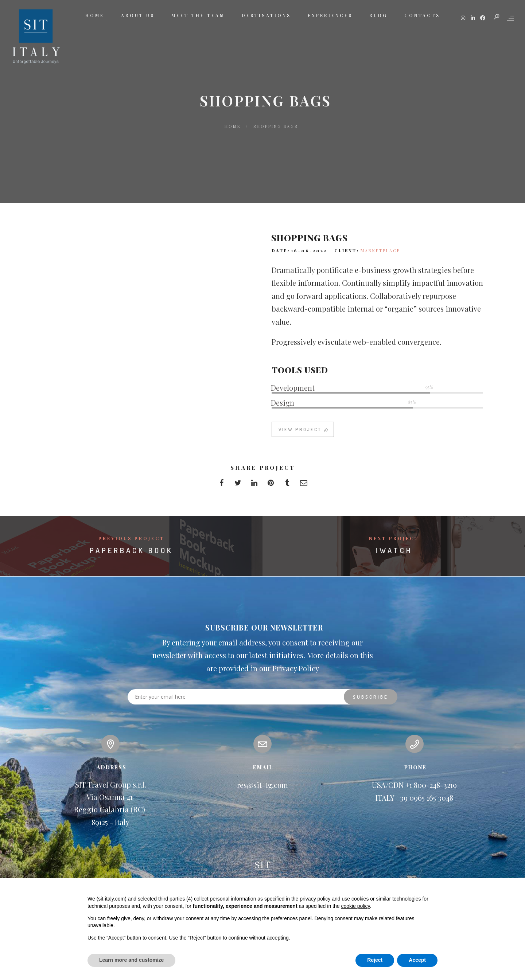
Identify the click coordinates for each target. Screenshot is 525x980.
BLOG (378, 15)
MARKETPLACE (380, 257)
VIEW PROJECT (304, 436)
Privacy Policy (296, 668)
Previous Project (131, 538)
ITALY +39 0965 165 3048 (414, 798)
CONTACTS (422, 15)
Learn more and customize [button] (131, 960)
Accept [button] (417, 960)
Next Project (394, 538)
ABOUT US (138, 15)
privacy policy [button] (315, 899)
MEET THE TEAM (198, 15)
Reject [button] (375, 960)
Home (233, 126)
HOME (95, 15)
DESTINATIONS (266, 15)
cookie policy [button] (355, 906)
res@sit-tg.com (262, 785)
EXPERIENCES (330, 15)
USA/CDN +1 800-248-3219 (414, 785)
